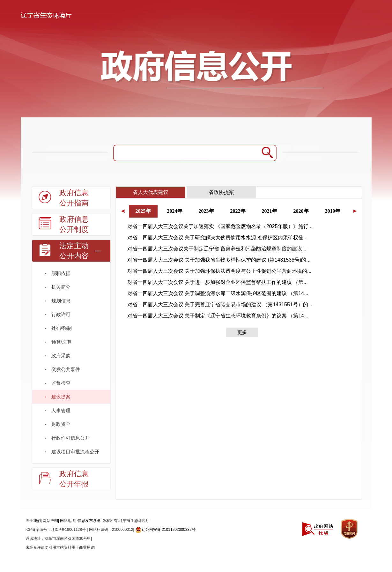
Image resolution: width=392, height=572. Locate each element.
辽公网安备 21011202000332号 (165, 530)
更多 (242, 332)
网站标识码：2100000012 (111, 530)
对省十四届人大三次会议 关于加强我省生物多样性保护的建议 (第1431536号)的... (219, 260)
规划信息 (61, 301)
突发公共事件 (66, 369)
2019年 (333, 211)
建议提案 (61, 397)
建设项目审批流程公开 (75, 452)
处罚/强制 (62, 328)
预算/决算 (62, 342)
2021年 (270, 211)
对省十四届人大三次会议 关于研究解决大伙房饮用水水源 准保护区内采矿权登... (218, 238)
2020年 (301, 211)
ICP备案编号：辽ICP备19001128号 (56, 530)
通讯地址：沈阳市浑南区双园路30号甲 (58, 539)
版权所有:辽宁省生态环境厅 (126, 521)
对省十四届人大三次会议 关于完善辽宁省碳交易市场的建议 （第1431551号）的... (220, 305)
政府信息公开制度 (74, 224)
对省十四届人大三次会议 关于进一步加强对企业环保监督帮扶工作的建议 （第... (218, 282)
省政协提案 (221, 192)
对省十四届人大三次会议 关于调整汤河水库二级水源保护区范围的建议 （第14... (218, 293)
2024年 (175, 211)
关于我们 (33, 521)
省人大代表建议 (151, 192)
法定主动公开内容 (74, 251)
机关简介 (61, 287)
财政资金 (61, 424)
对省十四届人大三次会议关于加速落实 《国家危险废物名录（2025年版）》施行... (220, 226)
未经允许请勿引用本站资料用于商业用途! (60, 547)
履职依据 (61, 273)
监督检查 (61, 383)
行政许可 (61, 314)
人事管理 (61, 410)
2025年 (143, 211)
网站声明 (50, 521)
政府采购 (61, 356)
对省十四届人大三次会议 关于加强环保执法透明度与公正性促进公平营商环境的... (219, 271)
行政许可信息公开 (70, 438)
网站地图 (68, 521)
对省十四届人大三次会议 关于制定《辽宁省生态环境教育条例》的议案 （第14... (218, 316)
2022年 (238, 211)
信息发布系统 (89, 521)
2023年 (206, 211)
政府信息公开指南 (74, 198)
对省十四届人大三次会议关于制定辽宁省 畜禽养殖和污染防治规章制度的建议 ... (218, 249)
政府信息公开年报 (74, 479)
